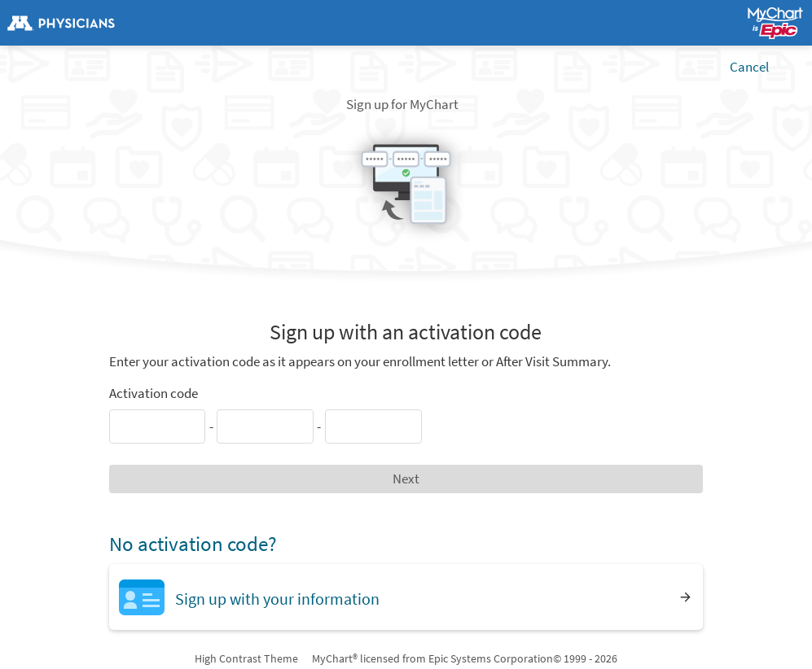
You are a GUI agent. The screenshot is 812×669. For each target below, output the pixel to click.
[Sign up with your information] (406, 597)
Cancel (749, 67)
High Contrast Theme (246, 658)
